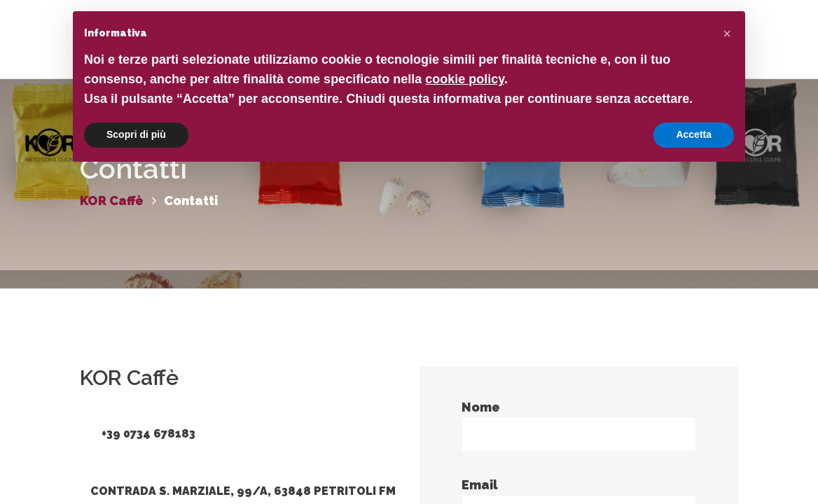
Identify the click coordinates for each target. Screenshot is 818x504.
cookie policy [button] (465, 79)
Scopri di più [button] (136, 134)
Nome (579, 426)
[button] (727, 34)
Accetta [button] (694, 134)
